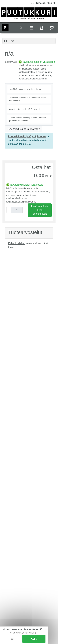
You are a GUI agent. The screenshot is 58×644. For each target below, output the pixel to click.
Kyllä (34, 639)
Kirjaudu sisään (17, 243)
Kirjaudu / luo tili (46, 3)
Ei (12, 639)
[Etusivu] (5, 41)
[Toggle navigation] (21, 28)
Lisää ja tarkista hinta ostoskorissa (40, 210)
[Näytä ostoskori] (52, 28)
